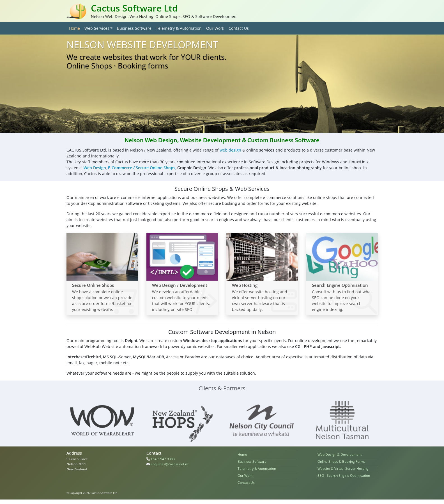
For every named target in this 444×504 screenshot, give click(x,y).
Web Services (97, 28)
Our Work (215, 28)
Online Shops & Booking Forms (341, 461)
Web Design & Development (340, 454)
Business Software (134, 28)
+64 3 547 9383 (163, 459)
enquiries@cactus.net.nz (170, 464)
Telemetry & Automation (179, 28)
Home (76, 28)
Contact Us (239, 28)
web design (230, 150)
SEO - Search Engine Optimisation (344, 476)
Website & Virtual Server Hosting (343, 469)
